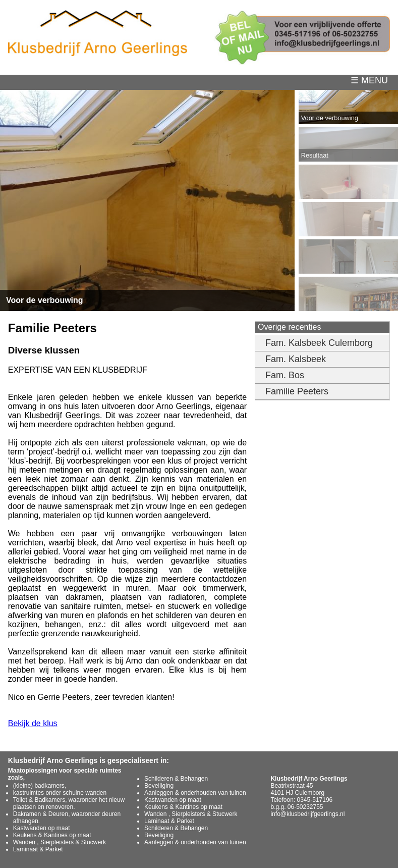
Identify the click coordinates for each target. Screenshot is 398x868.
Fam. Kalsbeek (296, 359)
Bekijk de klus (33, 723)
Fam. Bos (285, 375)
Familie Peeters (297, 391)
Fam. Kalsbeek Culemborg (319, 343)
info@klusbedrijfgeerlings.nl (307, 814)
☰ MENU (374, 80)
